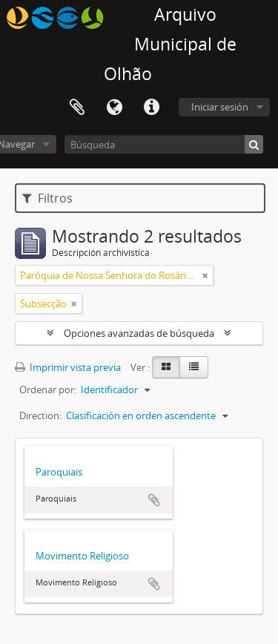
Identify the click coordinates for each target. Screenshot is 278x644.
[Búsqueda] (164, 144)
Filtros (47, 198)
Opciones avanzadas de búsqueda (139, 333)
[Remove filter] (205, 275)
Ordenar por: (48, 390)
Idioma (114, 108)
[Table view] (194, 367)
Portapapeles (77, 108)
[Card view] (166, 367)
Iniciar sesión (220, 107)
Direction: (40, 415)
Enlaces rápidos (151, 108)
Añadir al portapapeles (154, 500)
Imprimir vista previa (68, 367)
